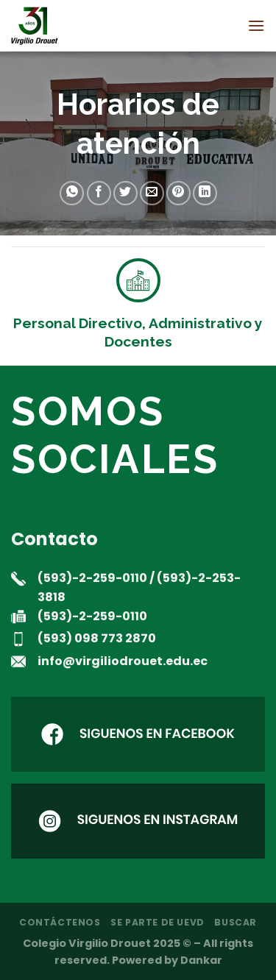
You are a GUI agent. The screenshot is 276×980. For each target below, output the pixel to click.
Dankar (201, 960)
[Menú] (256, 25)
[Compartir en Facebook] (99, 193)
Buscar (236, 922)
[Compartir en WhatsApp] (72, 193)
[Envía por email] (152, 193)
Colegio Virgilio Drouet (87, 943)
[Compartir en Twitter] (125, 193)
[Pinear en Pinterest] (178, 193)
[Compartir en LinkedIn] (205, 193)
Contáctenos (60, 922)
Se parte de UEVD (158, 922)
